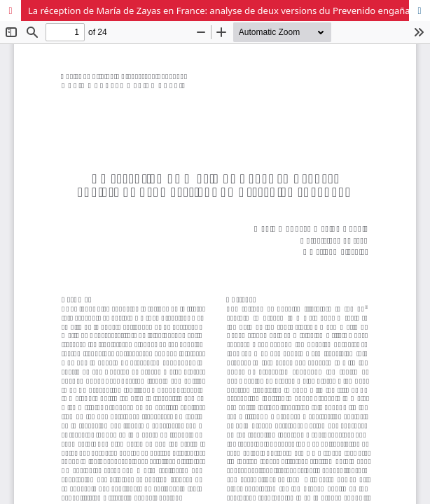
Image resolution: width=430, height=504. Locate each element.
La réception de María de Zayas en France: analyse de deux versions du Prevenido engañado (224, 10)
